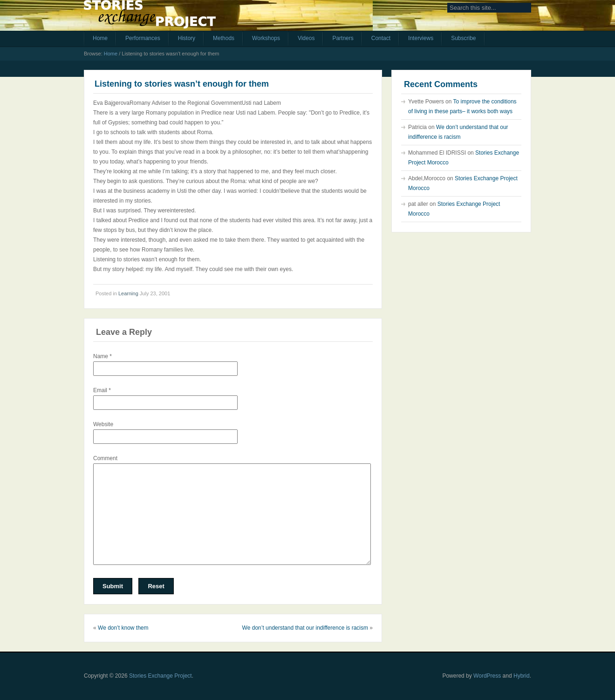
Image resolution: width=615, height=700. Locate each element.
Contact (381, 38)
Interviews (421, 38)
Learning (128, 293)
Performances (143, 38)
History (187, 38)
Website (103, 424)
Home (100, 38)
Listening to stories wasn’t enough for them (182, 84)
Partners (343, 38)
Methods (224, 38)
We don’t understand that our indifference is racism (305, 628)
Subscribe (463, 38)
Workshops (266, 38)
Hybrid (522, 676)
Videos (306, 38)
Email (102, 390)
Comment (105, 458)
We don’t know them (123, 628)
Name (102, 356)
